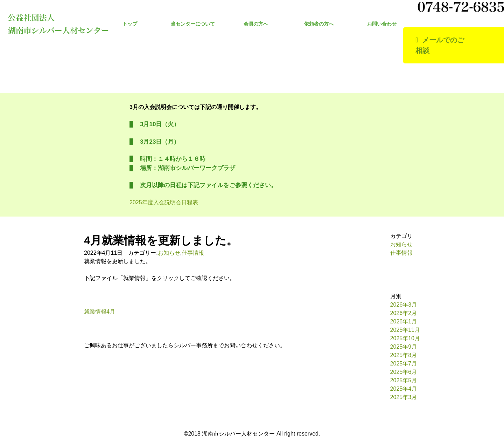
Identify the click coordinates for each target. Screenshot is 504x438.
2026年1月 (404, 321)
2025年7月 (404, 364)
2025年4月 (404, 389)
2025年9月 (404, 347)
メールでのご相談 (440, 45)
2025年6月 (404, 372)
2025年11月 (405, 330)
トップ (130, 24)
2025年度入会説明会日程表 (164, 202)
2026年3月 (404, 305)
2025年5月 (404, 380)
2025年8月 (404, 355)
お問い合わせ (382, 24)
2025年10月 (405, 338)
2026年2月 (404, 313)
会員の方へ (256, 24)
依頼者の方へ (319, 24)
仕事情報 (193, 253)
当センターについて (193, 24)
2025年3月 (404, 397)
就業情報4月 (100, 312)
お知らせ (169, 253)
